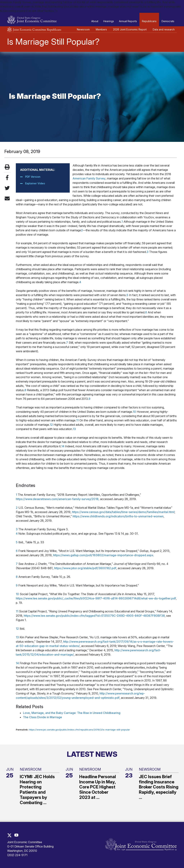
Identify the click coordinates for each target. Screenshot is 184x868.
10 (134, 412)
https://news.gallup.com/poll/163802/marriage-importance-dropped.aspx (103, 555)
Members (101, 29)
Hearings (109, 21)
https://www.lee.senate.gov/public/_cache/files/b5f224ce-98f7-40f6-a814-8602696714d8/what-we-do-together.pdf (96, 598)
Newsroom (83, 29)
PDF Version (33, 177)
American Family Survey (89, 178)
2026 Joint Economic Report (130, 29)
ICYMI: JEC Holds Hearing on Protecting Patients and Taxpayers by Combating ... (37, 790)
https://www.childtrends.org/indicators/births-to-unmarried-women (118, 516)
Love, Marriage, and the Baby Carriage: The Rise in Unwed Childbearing (72, 713)
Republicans (149, 21)
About (95, 21)
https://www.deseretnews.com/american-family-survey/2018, (58, 499)
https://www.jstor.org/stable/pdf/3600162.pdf (85, 568)
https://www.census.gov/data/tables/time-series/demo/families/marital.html (123, 512)
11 (77, 420)
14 (63, 446)
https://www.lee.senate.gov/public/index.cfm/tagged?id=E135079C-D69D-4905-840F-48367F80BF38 (94, 616)
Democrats (168, 21)
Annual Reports (128, 21)
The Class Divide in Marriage (42, 717)
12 (51, 425)
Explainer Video (35, 183)
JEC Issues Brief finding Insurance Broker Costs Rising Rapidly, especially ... (159, 787)
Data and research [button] (164, 29)
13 (74, 429)
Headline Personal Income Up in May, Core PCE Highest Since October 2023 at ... (98, 787)
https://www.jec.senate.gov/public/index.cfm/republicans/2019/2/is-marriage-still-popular (79, 730)
